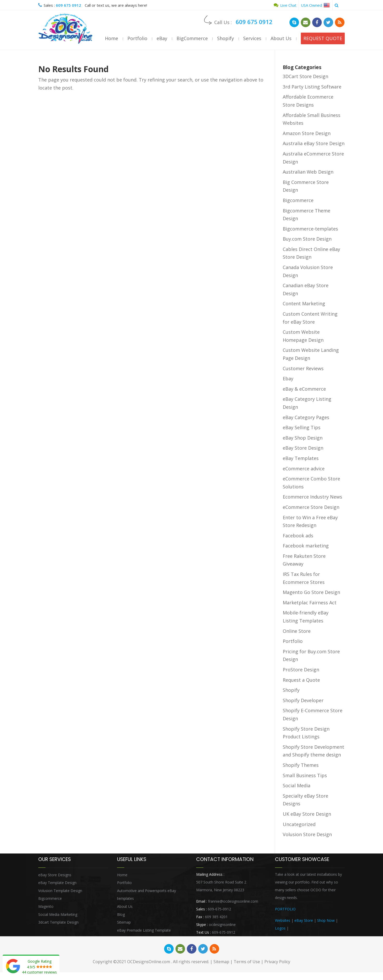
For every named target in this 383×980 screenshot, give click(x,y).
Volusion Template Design (60, 891)
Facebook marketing (306, 546)
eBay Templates (301, 458)
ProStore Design (301, 670)
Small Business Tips (305, 775)
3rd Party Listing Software (312, 87)
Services (252, 38)
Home (112, 38)
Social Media (297, 785)
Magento (46, 906)
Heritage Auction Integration (313, 928)
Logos (280, 928)
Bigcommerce (298, 200)
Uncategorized (299, 824)
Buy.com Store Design (307, 239)
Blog (121, 914)
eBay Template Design (57, 883)
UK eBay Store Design (307, 814)
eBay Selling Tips (302, 427)
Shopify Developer (303, 700)
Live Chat (285, 5)
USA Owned (315, 5)
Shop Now (326, 920)
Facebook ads (298, 536)
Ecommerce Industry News (312, 497)
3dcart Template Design (58, 922)
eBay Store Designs (55, 875)
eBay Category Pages (306, 417)
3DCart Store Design (305, 76)
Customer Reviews (303, 368)
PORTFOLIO (285, 909)
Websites (283, 920)
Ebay (288, 378)
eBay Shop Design (303, 438)
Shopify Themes (301, 765)
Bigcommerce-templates (310, 229)
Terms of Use (247, 962)
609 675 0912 (68, 5)
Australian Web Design (308, 172)
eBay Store (304, 920)
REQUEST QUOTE (323, 38)
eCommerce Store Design (311, 507)
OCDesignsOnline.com (149, 962)
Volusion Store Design (307, 834)
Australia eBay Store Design (314, 143)
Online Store (297, 631)
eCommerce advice (304, 469)
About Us (281, 38)
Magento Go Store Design (311, 592)
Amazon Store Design (307, 133)
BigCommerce (192, 38)
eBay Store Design (303, 448)
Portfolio (137, 38)
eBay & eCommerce (304, 389)
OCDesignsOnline (65, 29)
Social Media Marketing (58, 914)
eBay (162, 38)
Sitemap (124, 922)
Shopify (225, 38)
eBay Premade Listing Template (144, 930)
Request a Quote (301, 680)
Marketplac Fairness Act (310, 603)
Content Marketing (304, 303)
